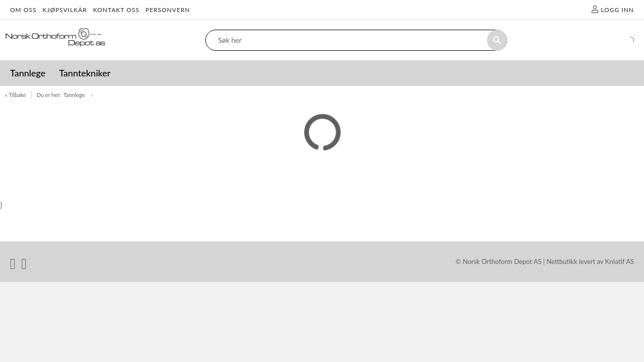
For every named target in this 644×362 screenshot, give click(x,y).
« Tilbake (16, 95)
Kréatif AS (620, 261)
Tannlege (75, 95)
